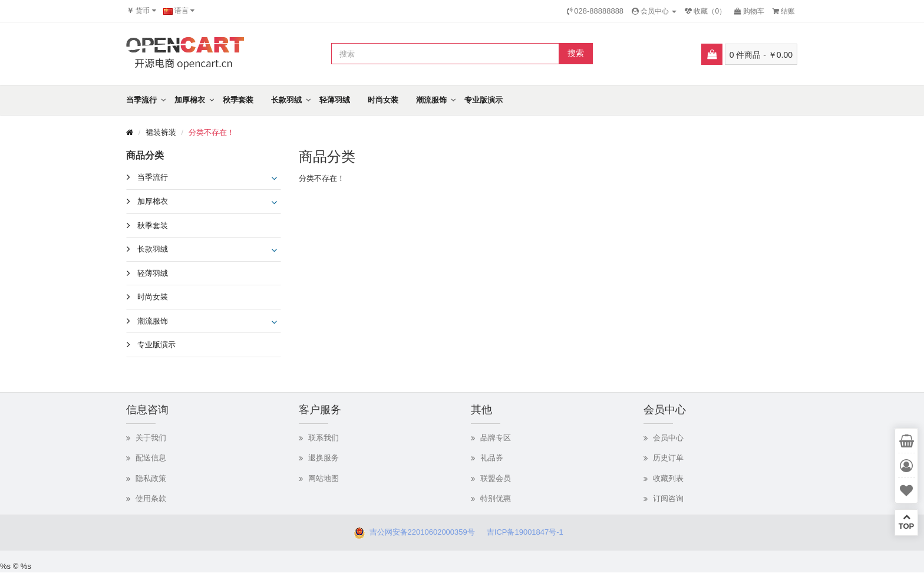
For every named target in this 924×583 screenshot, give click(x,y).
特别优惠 (496, 498)
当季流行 (141, 100)
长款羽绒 (286, 100)
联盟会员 (496, 478)
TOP (906, 522)
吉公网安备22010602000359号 (420, 532)
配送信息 (151, 458)
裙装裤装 (161, 132)
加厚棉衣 (190, 100)
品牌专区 (496, 438)
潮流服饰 (431, 100)
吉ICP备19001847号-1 (528, 532)
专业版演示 (484, 100)
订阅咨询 (668, 498)
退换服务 (324, 458)
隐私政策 (151, 478)
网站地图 (324, 478)
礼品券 (492, 458)
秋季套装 (238, 100)
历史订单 (668, 458)
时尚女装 (383, 100)
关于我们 (151, 438)
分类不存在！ (212, 132)
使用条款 (151, 498)
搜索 (576, 53)
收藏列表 (668, 478)
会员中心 (668, 438)
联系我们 (324, 438)
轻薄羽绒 (335, 100)
